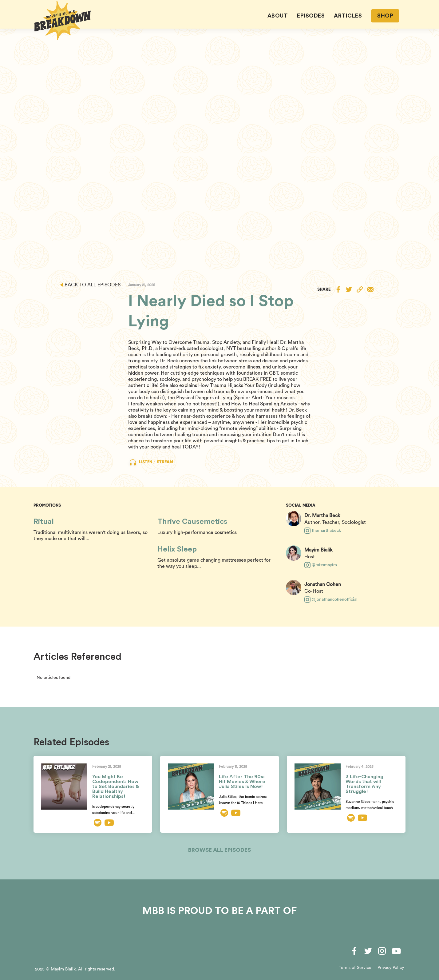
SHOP (385, 16)
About (278, 16)
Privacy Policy (391, 968)
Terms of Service (355, 968)
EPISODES (311, 16)
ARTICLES (348, 16)
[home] (63, 20)
